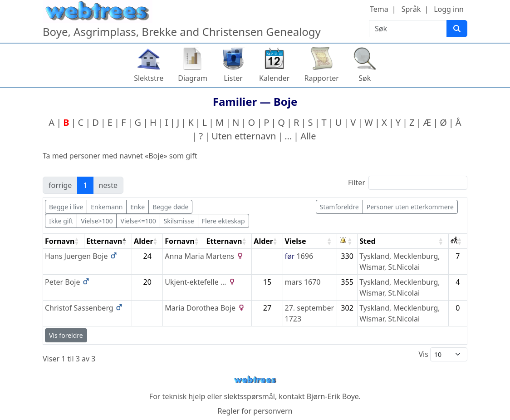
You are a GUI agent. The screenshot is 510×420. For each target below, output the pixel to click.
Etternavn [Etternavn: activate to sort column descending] (104, 241)
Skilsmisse (179, 221)
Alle (308, 136)
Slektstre (149, 78)
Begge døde (170, 207)
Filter (408, 183)
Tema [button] (379, 9)
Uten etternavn (244, 136)
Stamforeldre (339, 207)
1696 (305, 256)
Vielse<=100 (138, 221)
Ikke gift (61, 221)
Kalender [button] (274, 78)
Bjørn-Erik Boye (333, 396)
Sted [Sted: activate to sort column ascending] (367, 241)
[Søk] (457, 29)
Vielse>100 (97, 221)
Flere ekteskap (223, 221)
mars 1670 (303, 282)
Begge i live (66, 207)
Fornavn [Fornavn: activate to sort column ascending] (60, 241)
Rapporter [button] (321, 78)
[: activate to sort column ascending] (347, 241)
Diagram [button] (193, 78)
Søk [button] (365, 78)
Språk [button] (411, 9)
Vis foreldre (66, 335)
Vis (443, 354)
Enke (137, 207)
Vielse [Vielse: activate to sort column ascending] (296, 241)
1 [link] (85, 185)
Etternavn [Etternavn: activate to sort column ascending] (224, 241)
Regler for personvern (255, 411)
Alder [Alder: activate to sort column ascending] (144, 241)
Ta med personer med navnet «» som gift (120, 156)
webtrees (255, 380)
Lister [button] (233, 78)
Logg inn (449, 9)
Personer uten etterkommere (410, 207)
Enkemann (107, 207)
